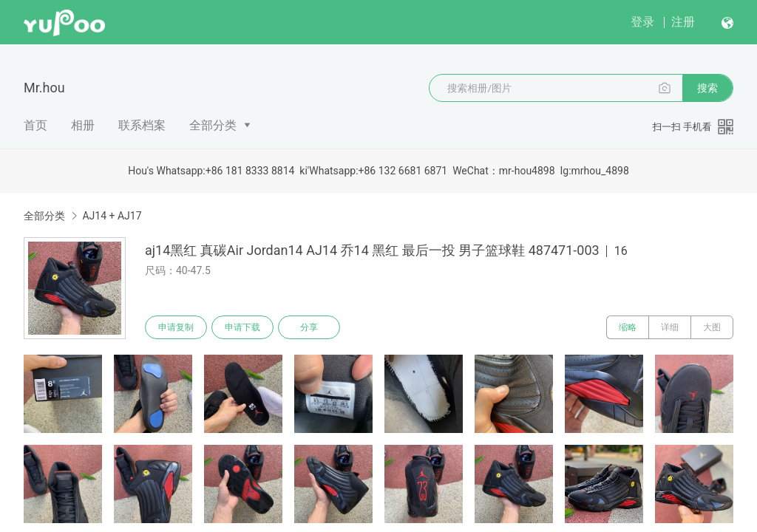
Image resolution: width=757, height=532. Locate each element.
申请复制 (176, 327)
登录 (642, 22)
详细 (670, 327)
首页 (35, 125)
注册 (683, 22)
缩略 (628, 327)
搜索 (707, 88)
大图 (712, 327)
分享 (309, 327)
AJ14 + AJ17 (112, 216)
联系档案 (142, 125)
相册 (83, 125)
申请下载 (242, 327)
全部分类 (213, 125)
